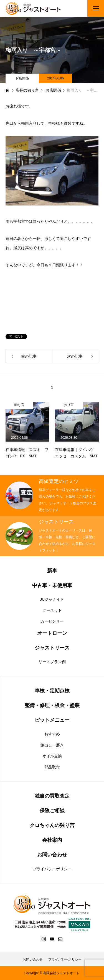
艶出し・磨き (52, 745)
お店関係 (22, 78)
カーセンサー (52, 621)
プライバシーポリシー (52, 869)
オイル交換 (52, 756)
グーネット (52, 610)
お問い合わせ (33, 959)
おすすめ (52, 734)
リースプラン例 (52, 662)
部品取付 (52, 767)
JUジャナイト (52, 599)
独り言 (19, 405)
